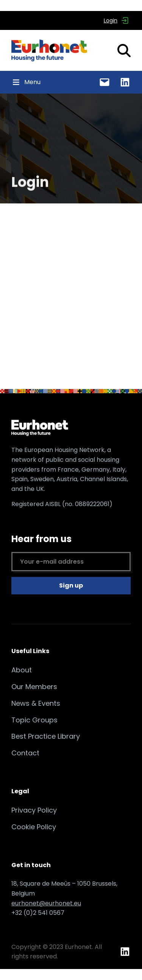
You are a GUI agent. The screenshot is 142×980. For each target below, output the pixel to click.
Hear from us (71, 552)
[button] (32, 82)
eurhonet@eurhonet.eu (46, 903)
